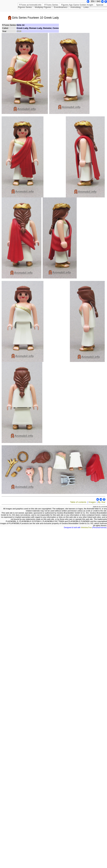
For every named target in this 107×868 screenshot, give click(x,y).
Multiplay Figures (43, 7)
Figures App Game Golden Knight (77, 5)
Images (92, 502)
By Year (102, 502)
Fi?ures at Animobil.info (30, 5)
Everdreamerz (61, 7)
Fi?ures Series (51, 5)
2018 (19, 31)
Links (86, 7)
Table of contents (78, 502)
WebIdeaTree (86, 527)
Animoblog (76, 7)
